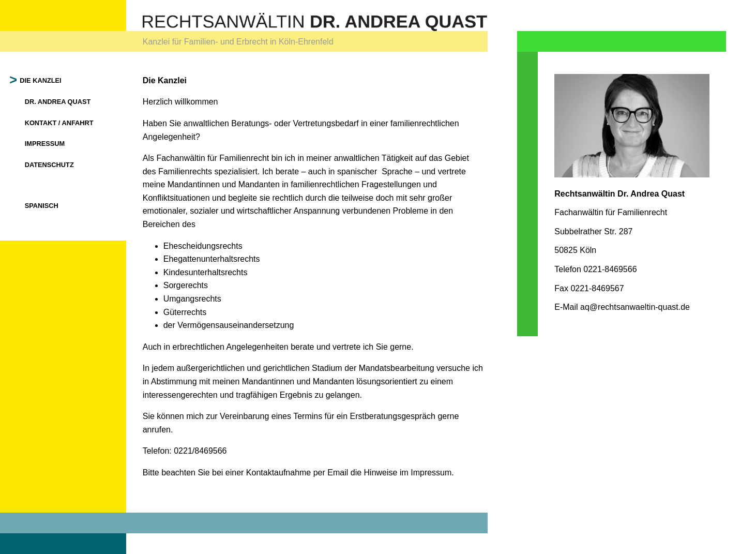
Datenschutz (49, 165)
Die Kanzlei (41, 80)
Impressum (45, 144)
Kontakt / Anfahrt (59, 123)
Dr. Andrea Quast (58, 102)
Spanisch (42, 206)
